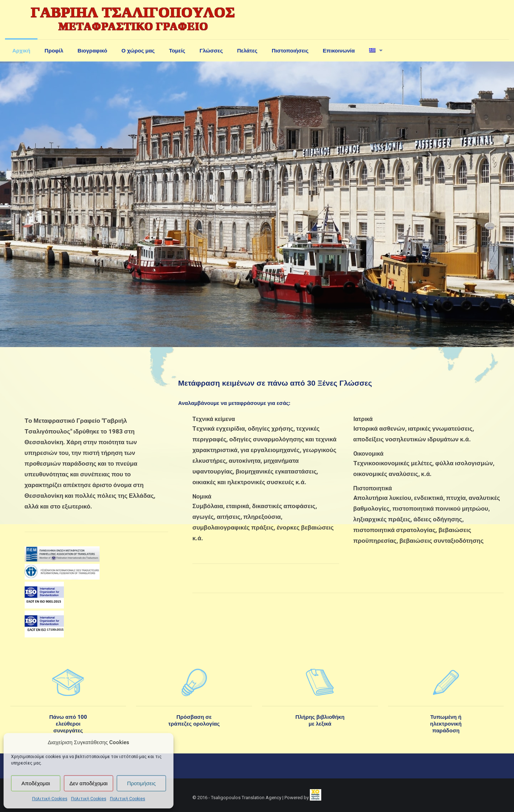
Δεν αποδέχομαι (89, 783)
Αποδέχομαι (36, 783)
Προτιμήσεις (141, 783)
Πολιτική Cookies (50, 799)
